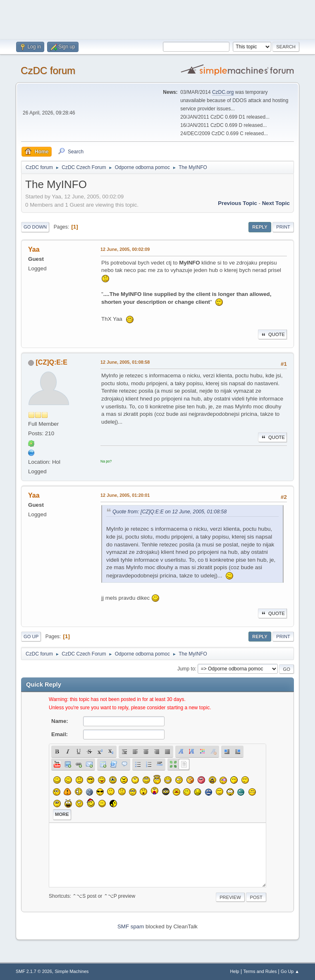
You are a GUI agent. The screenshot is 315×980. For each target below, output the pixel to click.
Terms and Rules (260, 971)
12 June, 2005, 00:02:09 (125, 249)
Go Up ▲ (290, 971)
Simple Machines (72, 971)
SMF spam (131, 926)
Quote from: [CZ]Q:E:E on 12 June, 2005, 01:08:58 (169, 512)
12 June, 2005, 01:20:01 (125, 495)
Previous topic (237, 203)
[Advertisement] (157, 19)
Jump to (186, 669)
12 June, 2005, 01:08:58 (125, 362)
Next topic (276, 203)
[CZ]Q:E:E (52, 362)
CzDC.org (223, 92)
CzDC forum (48, 70)
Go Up (31, 637)
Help (234, 971)
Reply (260, 227)
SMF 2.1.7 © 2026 (34, 971)
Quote (272, 334)
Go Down (35, 227)
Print (283, 227)
